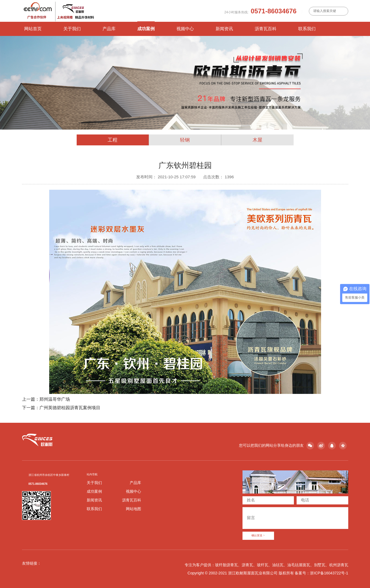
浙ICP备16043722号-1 (329, 573)
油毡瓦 (278, 565)
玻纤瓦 (263, 565)
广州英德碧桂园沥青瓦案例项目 (70, 408)
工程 (113, 140)
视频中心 (185, 29)
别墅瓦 (320, 565)
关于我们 (72, 29)
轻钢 (185, 140)
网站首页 (33, 29)
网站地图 (133, 509)
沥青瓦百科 (266, 29)
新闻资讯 (224, 29)
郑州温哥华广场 (55, 399)
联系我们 (307, 29)
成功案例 (146, 29)
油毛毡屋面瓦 (299, 565)
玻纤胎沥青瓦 (226, 565)
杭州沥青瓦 (339, 565)
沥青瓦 (247, 565)
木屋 (257, 140)
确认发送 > (258, 536)
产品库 (109, 29)
